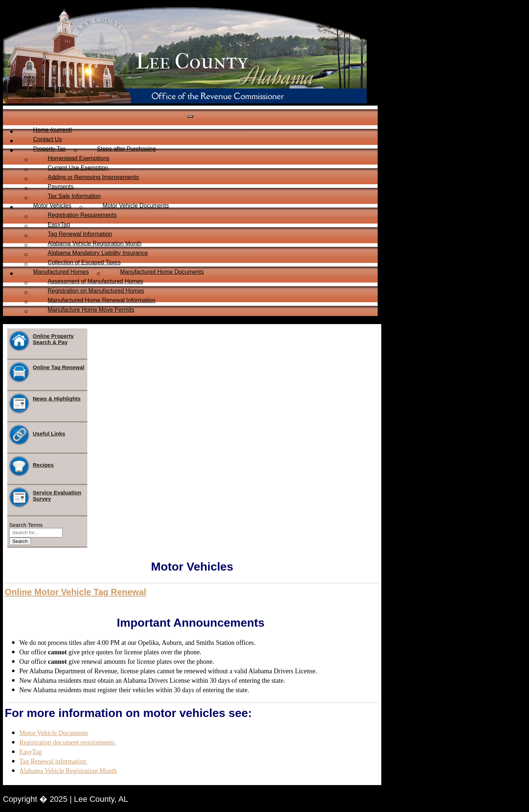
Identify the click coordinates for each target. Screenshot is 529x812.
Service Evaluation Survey (45, 498)
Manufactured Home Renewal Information (102, 300)
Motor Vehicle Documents (136, 206)
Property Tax (49, 149)
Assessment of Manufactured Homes (95, 281)
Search (20, 541)
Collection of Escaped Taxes (84, 262)
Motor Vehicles (52, 206)
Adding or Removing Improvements (93, 177)
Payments (61, 187)
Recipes (31, 466)
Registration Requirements (82, 215)
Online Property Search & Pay (41, 341)
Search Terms (26, 525)
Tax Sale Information (74, 196)
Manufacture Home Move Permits (91, 310)
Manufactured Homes (61, 272)
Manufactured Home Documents (162, 272)
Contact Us (47, 139)
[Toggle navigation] (190, 117)
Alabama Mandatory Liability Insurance (98, 253)
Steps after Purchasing (127, 149)
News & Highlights (45, 404)
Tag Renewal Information (80, 234)
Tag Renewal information (53, 761)
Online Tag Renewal (47, 372)
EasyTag (59, 224)
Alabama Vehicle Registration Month (95, 243)
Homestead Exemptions (79, 158)
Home (53, 130)
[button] (75, 592)
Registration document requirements (68, 742)
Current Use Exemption (78, 168)
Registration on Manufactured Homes (96, 291)
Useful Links (37, 435)
